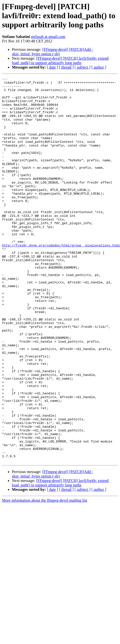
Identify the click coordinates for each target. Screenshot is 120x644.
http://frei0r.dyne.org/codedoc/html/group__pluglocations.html (61, 279)
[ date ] (52, 67)
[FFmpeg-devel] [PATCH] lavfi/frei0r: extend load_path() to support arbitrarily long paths (60, 61)
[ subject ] (83, 67)
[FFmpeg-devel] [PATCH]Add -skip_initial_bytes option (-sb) (52, 52)
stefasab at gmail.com (48, 37)
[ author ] (99, 67)
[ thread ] (66, 67)
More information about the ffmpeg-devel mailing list (45, 577)
